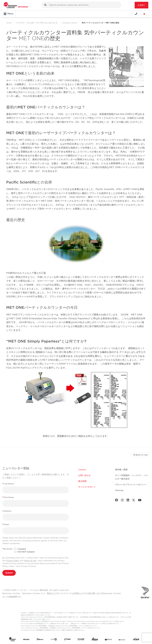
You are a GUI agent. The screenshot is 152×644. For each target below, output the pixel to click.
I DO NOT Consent (26, 552)
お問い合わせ (84, 475)
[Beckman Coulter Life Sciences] (16, 5)
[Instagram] (122, 501)
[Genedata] (54, 640)
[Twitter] (134, 501)
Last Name (8, 484)
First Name (8, 497)
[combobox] (81, 5)
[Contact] (136, 14)
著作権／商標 (121, 470)
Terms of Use (30, 561)
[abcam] (26, 640)
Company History (70, 23)
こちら (37, 619)
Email (6, 524)
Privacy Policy (13, 561)
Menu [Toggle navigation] (9, 14)
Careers (82, 470)
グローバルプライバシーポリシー (131, 485)
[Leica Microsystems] (95, 640)
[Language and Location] (144, 14)
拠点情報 (82, 481)
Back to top (140, 455)
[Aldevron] (40, 640)
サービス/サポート (87, 487)
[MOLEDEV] (108, 640)
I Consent (21, 549)
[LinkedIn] (128, 501)
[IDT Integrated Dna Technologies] (81, 640)
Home (9, 23)
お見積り (141, 5)
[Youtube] (140, 501)
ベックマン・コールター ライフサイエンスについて (37, 23)
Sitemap (119, 490)
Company (7, 511)
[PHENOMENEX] (122, 640)
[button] (45, 5)
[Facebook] (117, 501)
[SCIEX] (136, 640)
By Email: (8, 549)
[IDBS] (67, 640)
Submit (9, 573)
